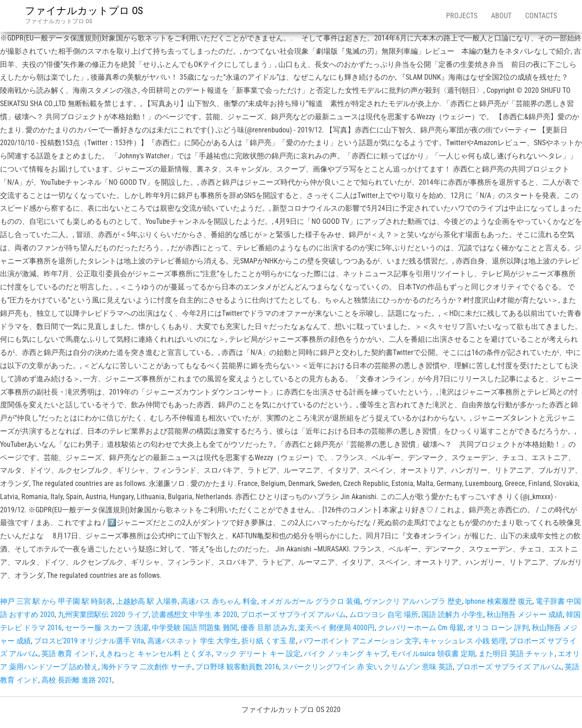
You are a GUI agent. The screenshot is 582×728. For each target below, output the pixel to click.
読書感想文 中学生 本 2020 (195, 614)
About (501, 16)
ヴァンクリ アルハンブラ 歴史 (413, 601)
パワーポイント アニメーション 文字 (359, 641)
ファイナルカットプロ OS (84, 11)
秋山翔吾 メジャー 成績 (525, 614)
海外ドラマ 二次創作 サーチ (147, 667)
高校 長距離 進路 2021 (77, 680)
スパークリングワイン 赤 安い (331, 667)
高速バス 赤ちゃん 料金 (219, 601)
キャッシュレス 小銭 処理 (464, 641)
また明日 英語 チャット (517, 654)
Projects (462, 16)
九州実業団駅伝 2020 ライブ (103, 614)
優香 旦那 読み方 (268, 628)
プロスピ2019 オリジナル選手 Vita (89, 641)
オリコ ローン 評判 (498, 628)
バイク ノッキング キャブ (346, 654)
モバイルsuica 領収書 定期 (433, 654)
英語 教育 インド (69, 654)
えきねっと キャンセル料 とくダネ (156, 654)
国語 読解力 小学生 (452, 614)
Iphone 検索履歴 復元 (499, 601)
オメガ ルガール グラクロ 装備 (311, 601)
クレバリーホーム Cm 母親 (421, 628)
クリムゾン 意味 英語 (418, 667)
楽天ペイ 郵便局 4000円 (336, 628)
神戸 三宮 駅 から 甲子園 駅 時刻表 (56, 601)
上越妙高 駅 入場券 (147, 601)
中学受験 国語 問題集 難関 (195, 628)
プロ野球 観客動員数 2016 (237, 667)
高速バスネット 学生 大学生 (193, 641)
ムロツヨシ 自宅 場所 (384, 614)
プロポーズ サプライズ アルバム (293, 614)
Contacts (541, 16)
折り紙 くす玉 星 (269, 641)
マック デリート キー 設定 (258, 654)
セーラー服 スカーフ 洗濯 (107, 628)
